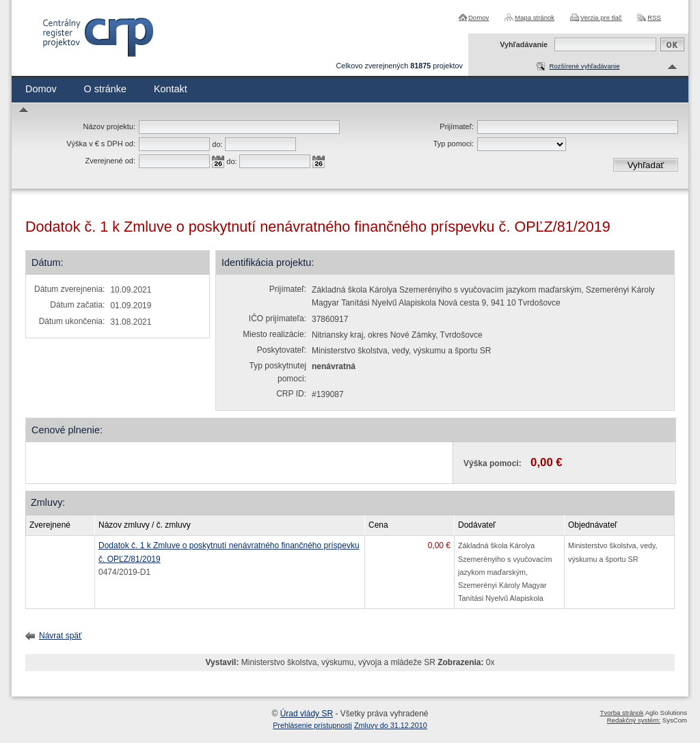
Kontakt (171, 89)
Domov (479, 17)
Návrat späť (60, 636)
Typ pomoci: (454, 144)
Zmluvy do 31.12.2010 (391, 725)
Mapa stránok (535, 17)
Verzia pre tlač (601, 17)
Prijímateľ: (457, 126)
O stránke (105, 89)
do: (217, 144)
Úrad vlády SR (307, 714)
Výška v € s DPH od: (101, 144)
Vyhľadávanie (524, 44)
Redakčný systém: (634, 720)
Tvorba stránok (622, 713)
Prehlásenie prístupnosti (312, 725)
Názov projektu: (109, 126)
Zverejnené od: (110, 161)
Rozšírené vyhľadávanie (584, 66)
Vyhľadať (646, 165)
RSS (654, 17)
